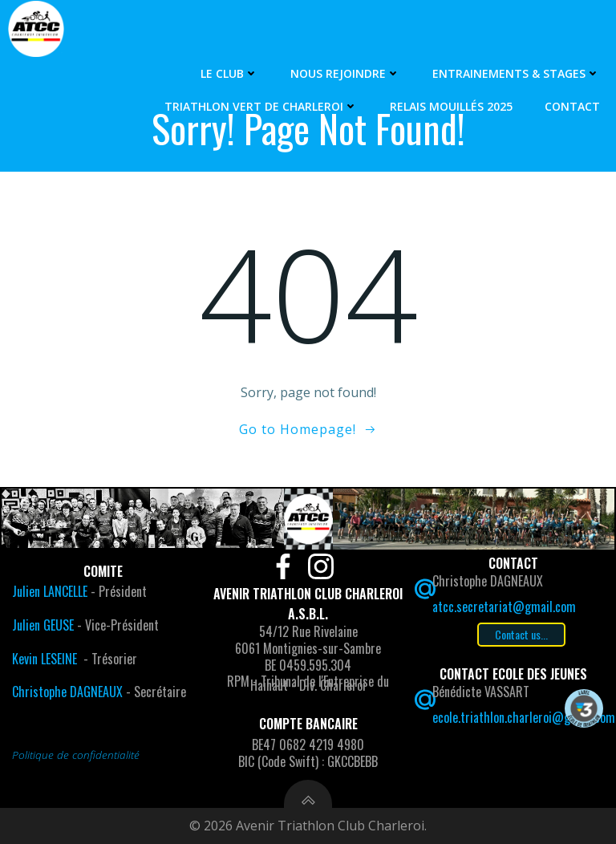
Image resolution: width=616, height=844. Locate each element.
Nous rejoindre (345, 73)
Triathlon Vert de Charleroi (261, 106)
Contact (572, 106)
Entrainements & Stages (516, 73)
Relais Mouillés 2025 (451, 106)
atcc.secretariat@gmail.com (504, 607)
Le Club (229, 73)
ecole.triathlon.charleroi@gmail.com (524, 717)
